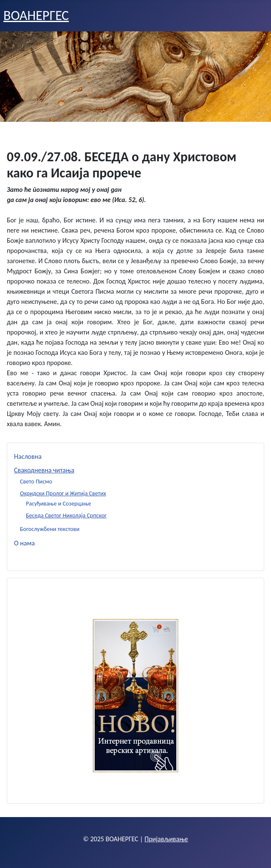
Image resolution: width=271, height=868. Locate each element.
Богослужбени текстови (50, 529)
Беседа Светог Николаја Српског (66, 515)
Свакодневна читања (44, 470)
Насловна (28, 456)
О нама (24, 543)
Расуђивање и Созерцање (59, 504)
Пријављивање (166, 839)
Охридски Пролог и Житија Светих (63, 493)
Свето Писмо (36, 482)
